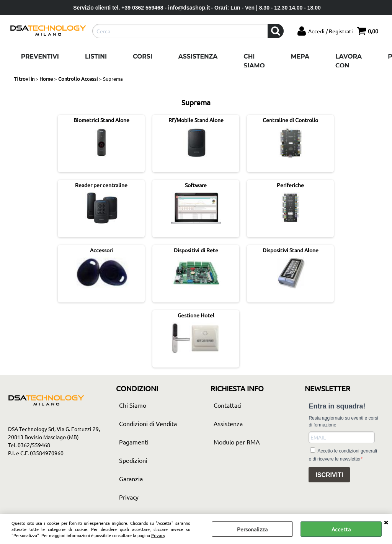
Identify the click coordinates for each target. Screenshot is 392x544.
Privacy (158, 535)
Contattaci (228, 405)
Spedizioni (133, 460)
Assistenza (198, 56)
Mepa (300, 56)
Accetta (341, 529)
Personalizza (252, 529)
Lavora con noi (349, 65)
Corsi (143, 56)
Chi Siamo (254, 61)
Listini (96, 56)
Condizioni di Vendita (148, 423)
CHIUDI (386, 522)
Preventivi (40, 56)
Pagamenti (134, 442)
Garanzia (131, 479)
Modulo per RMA (237, 442)
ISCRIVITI (329, 475)
